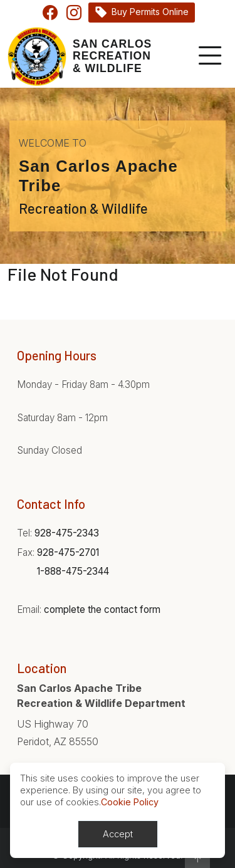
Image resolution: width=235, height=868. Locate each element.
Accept (118, 834)
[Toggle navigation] (207, 56)
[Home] (80, 56)
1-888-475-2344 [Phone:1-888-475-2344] (73, 571)
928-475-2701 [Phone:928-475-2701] (68, 552)
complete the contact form (102, 609)
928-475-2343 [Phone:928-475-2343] (67, 533)
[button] (197, 858)
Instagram (74, 13)
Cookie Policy (130, 802)
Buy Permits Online (150, 12)
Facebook (50, 13)
